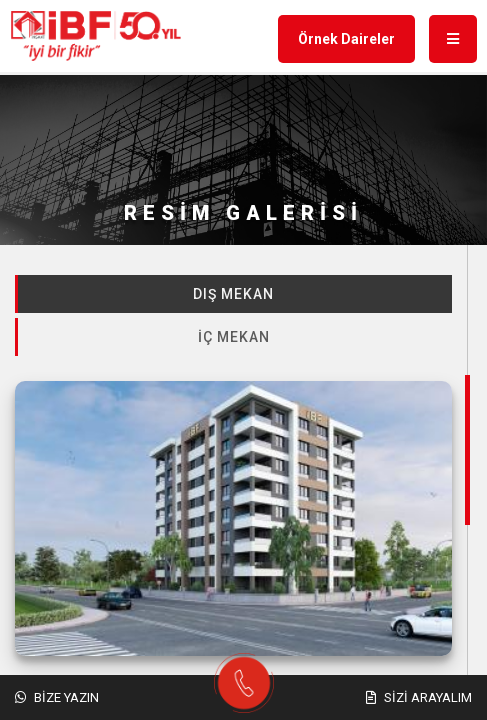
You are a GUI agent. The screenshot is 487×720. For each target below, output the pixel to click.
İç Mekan (234, 337)
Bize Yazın (57, 697)
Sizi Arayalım (419, 697)
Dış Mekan (233, 294)
